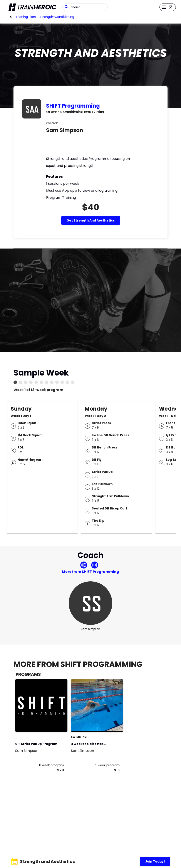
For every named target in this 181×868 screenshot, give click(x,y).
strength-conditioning (57, 17)
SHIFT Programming (73, 106)
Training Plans (26, 17)
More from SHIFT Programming (90, 572)
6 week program (52, 765)
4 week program (107, 765)
